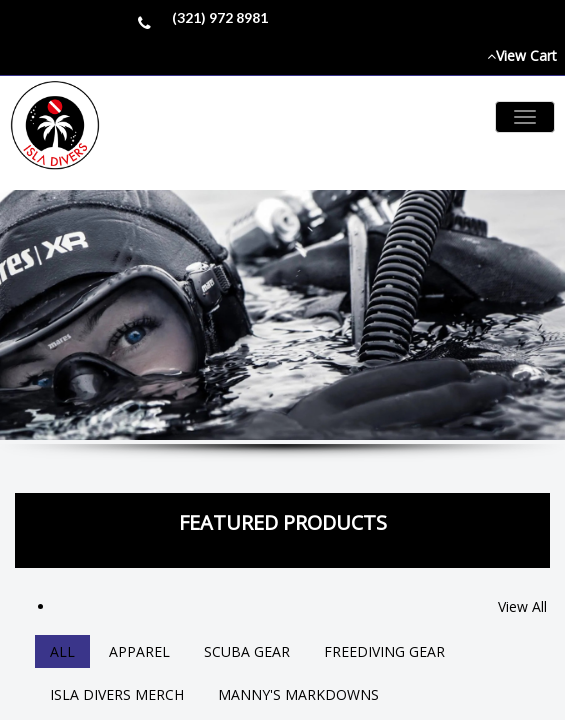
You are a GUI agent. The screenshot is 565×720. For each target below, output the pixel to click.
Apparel (139, 651)
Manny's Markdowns (298, 694)
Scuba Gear (247, 651)
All (62, 651)
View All (522, 606)
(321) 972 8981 (220, 17)
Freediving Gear (384, 651)
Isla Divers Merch (117, 694)
